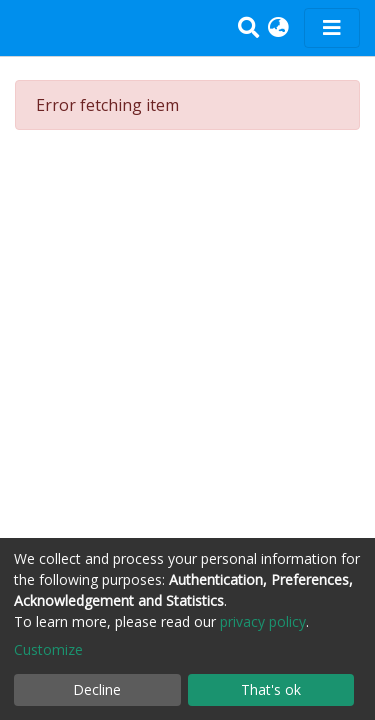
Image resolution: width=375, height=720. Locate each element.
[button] (278, 28)
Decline (97, 689)
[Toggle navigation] (332, 28)
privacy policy (263, 621)
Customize (48, 649)
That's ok (271, 689)
